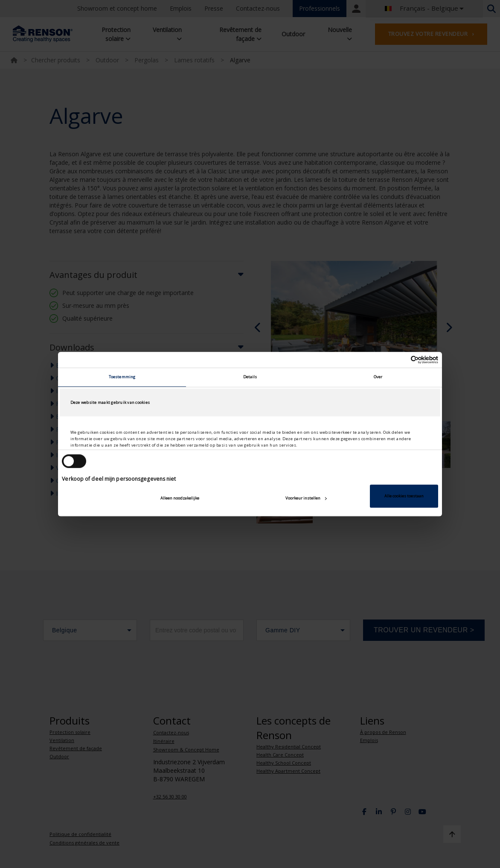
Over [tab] (378, 377)
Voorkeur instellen (306, 498)
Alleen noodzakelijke (180, 498)
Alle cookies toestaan (404, 496)
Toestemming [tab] (122, 377)
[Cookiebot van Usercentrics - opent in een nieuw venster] (401, 360)
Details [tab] (250, 377)
